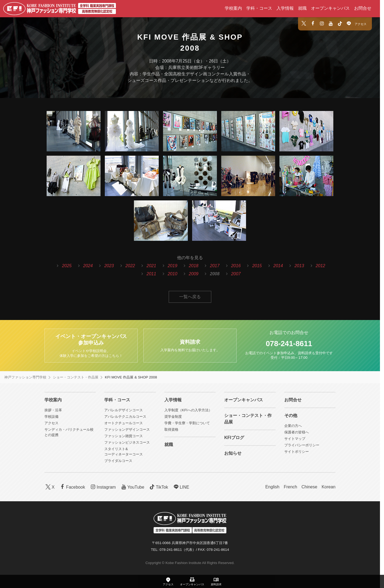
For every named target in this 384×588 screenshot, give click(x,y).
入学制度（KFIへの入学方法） (188, 410)
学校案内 (233, 8)
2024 (88, 266)
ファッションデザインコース (127, 429)
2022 (130, 266)
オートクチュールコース (124, 423)
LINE (181, 487)
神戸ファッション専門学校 (25, 377)
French (290, 487)
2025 (67, 266)
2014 (278, 266)
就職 (302, 8)
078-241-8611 (289, 344)
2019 (172, 266)
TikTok (158, 487)
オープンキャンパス (330, 8)
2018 (194, 266)
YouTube (132, 487)
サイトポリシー (297, 452)
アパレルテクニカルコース (125, 417)
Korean (328, 487)
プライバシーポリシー (302, 445)
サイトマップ (295, 439)
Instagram (103, 487)
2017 (215, 266)
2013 (299, 266)
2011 (151, 274)
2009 (194, 274)
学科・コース (259, 8)
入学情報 (285, 8)
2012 (320, 266)
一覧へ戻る (190, 297)
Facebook (72, 487)
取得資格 (171, 429)
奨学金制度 (173, 417)
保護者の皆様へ (297, 432)
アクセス (361, 24)
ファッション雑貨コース (124, 436)
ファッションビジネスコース (127, 442)
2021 (151, 266)
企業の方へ (293, 426)
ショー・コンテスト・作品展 (76, 377)
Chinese (309, 487)
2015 (257, 266)
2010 (172, 274)
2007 (236, 274)
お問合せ (363, 8)
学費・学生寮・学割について (187, 423)
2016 (236, 266)
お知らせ (233, 453)
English (272, 487)
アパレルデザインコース (124, 410)
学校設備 (51, 417)
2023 (109, 266)
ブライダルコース (118, 461)
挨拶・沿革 (53, 410)
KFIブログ (234, 438)
